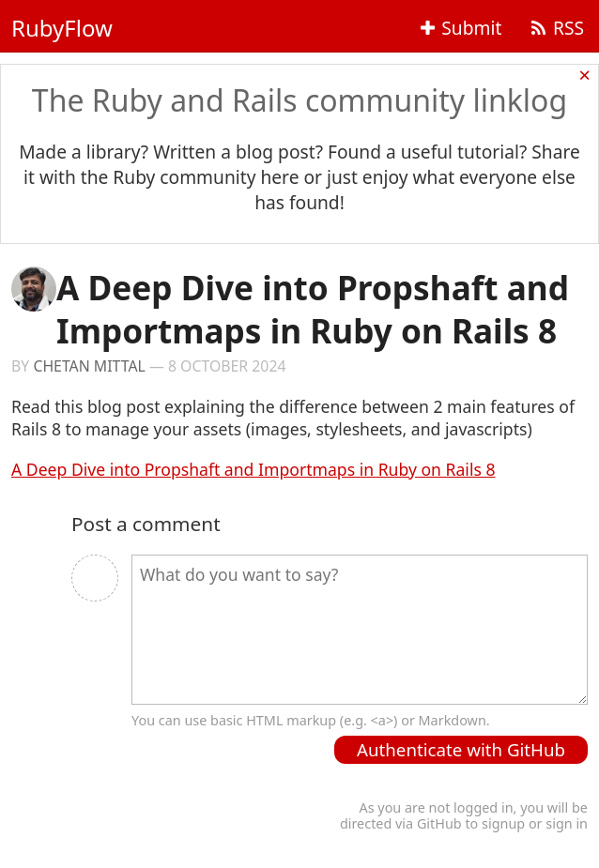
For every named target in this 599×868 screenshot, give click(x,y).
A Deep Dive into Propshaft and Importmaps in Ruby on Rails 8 (253, 469)
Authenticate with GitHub (461, 749)
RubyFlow (62, 28)
